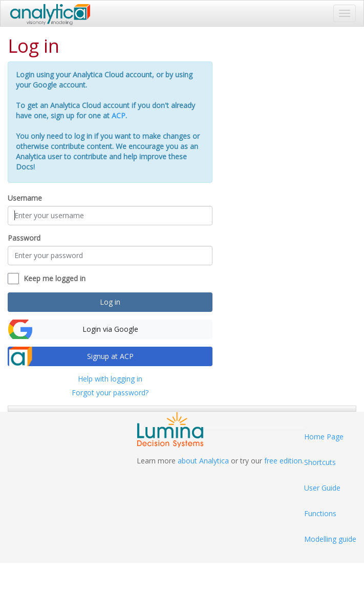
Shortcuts (320, 462)
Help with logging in (110, 379)
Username (25, 198)
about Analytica (203, 461)
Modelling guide (330, 539)
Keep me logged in (55, 278)
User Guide (322, 488)
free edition (283, 461)
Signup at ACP (110, 356)
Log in (110, 302)
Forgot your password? (110, 393)
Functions (320, 513)
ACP (119, 115)
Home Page (324, 437)
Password (24, 238)
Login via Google (110, 329)
